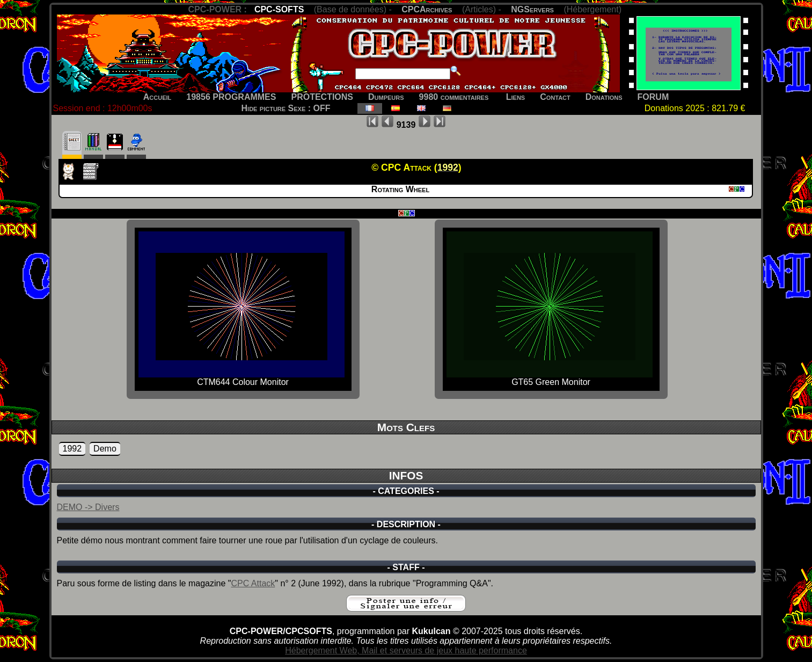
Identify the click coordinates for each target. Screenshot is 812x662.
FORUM (653, 97)
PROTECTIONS (322, 97)
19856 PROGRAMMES (231, 97)
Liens (515, 97)
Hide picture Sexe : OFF (286, 108)
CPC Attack (253, 583)
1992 (72, 449)
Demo (105, 449)
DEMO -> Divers (88, 507)
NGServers (532, 9)
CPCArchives (427, 9)
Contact (555, 97)
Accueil (158, 97)
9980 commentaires (454, 97)
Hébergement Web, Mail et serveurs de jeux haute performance (406, 650)
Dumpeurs (386, 97)
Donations (604, 97)
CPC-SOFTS (279, 9)
